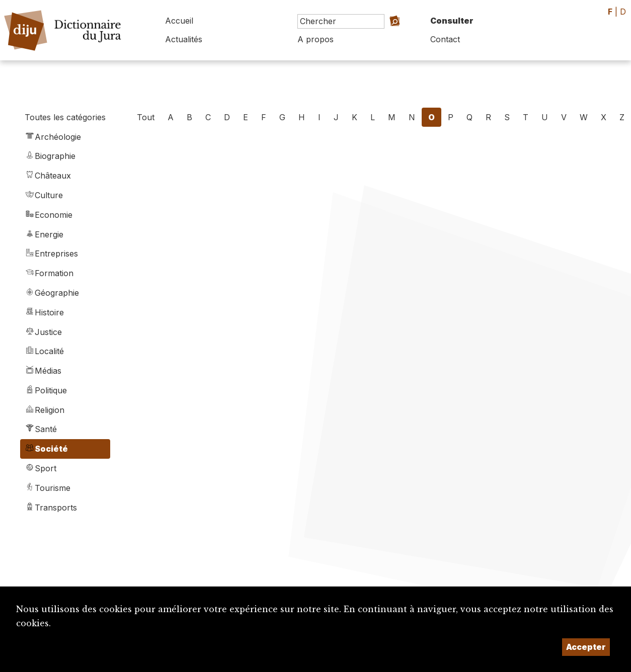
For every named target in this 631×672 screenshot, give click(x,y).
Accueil (179, 21)
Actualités (184, 39)
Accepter (586, 647)
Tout (146, 117)
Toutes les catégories (65, 117)
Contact (445, 39)
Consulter (452, 21)
